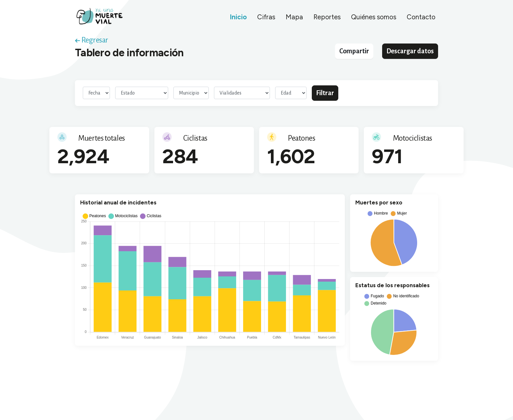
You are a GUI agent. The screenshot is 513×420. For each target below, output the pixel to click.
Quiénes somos (374, 17)
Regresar (92, 40)
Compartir (354, 51)
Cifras (266, 17)
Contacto (421, 17)
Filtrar (325, 93)
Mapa (294, 17)
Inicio (238, 17)
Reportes (327, 17)
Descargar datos (410, 51)
